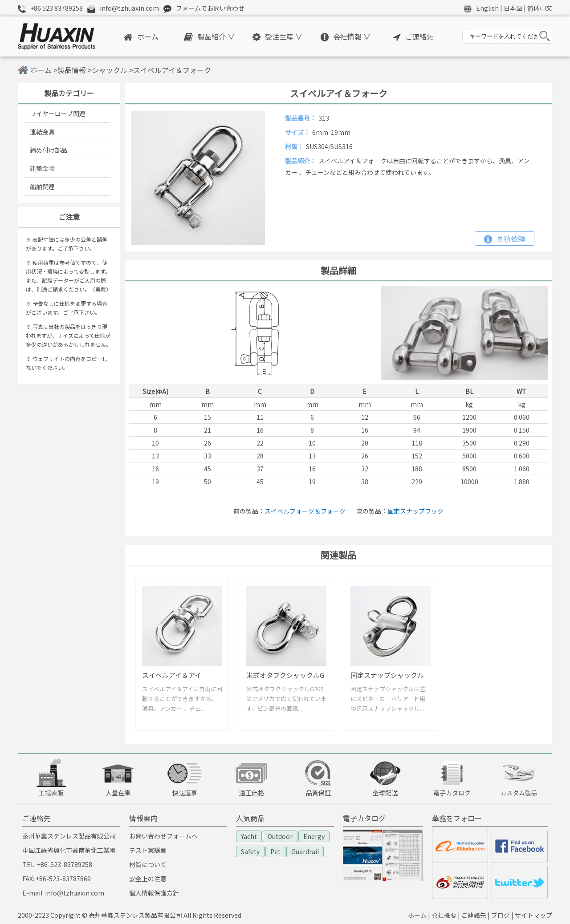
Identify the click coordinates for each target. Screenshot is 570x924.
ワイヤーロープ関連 (58, 113)
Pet (275, 851)
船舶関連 (42, 186)
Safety (250, 851)
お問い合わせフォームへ (163, 836)
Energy (314, 836)
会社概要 (444, 915)
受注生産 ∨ (277, 36)
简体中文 (540, 8)
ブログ (501, 915)
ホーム (141, 36)
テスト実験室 (148, 850)
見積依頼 (505, 239)
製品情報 (72, 70)
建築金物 (42, 168)
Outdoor (280, 836)
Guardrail (305, 851)
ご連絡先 (413, 36)
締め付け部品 (49, 150)
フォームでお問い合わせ (210, 8)
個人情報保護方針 (154, 893)
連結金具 (42, 132)
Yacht (249, 836)
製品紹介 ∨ (209, 36)
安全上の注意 (148, 879)
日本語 (513, 8)
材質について (148, 864)
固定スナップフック (415, 511)
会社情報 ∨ (346, 36)
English (487, 8)
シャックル (110, 70)
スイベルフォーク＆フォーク (305, 511)
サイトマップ (533, 915)
